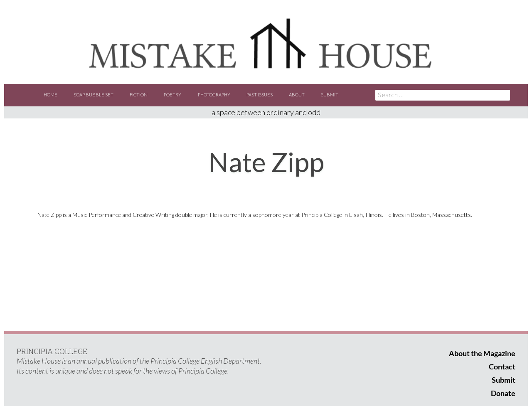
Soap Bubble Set (94, 95)
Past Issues (260, 95)
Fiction (139, 95)
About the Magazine (482, 353)
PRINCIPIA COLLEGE (52, 351)
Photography (214, 95)
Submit (330, 95)
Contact (502, 367)
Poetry (172, 95)
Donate (503, 393)
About (297, 95)
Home (50, 95)
